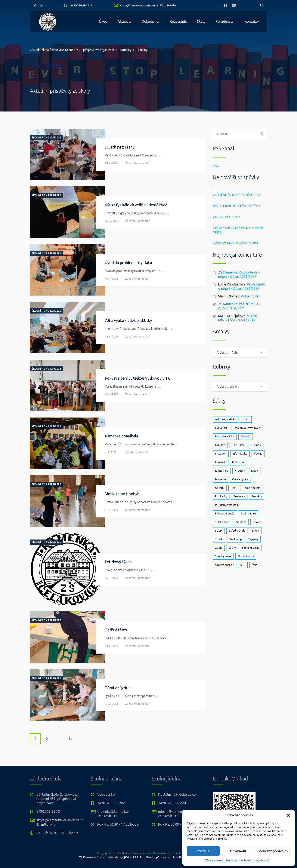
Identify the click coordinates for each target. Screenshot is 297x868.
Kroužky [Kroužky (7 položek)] (240, 471)
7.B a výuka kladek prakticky (128, 320)
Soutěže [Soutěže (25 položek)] (241, 522)
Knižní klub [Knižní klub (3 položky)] (222, 471)
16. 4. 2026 (111, 221)
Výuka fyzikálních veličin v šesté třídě (136, 205)
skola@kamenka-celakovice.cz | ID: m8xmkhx (148, 5)
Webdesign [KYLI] (120, 857)
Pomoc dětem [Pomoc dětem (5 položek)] (252, 488)
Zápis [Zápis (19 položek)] (219, 548)
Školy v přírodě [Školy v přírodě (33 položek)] (225, 565)
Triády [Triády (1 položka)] (219, 539)
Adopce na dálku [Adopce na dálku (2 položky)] (226, 419)
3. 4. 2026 (111, 452)
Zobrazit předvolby (274, 851)
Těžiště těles (116, 630)
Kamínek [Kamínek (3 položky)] (220, 462)
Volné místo (250, 296)
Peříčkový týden (118, 562)
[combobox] (240, 352)
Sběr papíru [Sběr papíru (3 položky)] (248, 513)
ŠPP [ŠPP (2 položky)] (243, 565)
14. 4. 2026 (111, 336)
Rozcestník (178, 21)
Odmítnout (238, 851)
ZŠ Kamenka (228, 272)
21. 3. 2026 (111, 510)
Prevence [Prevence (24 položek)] (239, 496)
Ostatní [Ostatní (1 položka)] (220, 488)
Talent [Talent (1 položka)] (255, 531)
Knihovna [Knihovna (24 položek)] (238, 462)
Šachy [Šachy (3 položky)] (232, 548)
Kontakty (252, 21)
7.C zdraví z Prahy (120, 147)
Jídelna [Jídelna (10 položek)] (258, 453)
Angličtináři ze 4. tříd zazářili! (236, 206)
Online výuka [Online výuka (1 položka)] (240, 479)
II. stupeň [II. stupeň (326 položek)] (221, 453)
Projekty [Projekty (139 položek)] (257, 496)
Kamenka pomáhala (121, 436)
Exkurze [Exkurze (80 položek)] (220, 445)
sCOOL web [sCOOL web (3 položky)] (222, 522)
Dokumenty (151, 21)
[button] (288, 815)
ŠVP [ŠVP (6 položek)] (254, 565)
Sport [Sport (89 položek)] (219, 531)
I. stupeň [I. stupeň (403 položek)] (256, 445)
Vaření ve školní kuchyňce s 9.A (236, 195)
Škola (201, 21)
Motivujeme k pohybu (123, 494)
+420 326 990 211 (81, 5)
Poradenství (225, 21)
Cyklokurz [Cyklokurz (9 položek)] (221, 428)
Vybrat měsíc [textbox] (228, 352)
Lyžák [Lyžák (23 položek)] (255, 471)
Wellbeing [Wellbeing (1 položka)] (236, 539)
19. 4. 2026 (111, 163)
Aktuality (125, 21)
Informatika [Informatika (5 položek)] (240, 453)
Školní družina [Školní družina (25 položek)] (251, 548)
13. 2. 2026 (111, 646)
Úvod (103, 21)
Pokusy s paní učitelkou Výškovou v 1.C (138, 378)
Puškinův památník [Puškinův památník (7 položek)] (227, 505)
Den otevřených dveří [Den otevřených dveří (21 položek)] (247, 428)
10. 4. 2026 (111, 394)
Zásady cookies (214, 860)
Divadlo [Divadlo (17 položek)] (246, 436)
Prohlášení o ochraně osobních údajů (248, 860)
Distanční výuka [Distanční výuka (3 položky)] (225, 436)
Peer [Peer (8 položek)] (234, 488)
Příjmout (203, 851)
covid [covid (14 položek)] (246, 419)
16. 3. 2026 (111, 578)
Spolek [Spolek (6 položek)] (257, 522)
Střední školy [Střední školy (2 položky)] (237, 531)
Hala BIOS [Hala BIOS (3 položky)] (238, 445)
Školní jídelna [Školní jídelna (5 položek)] (223, 556)
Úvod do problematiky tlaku (128, 263)
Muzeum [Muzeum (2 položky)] (220, 479)
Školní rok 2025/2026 (46, 138)
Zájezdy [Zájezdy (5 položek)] (253, 539)
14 (71, 739)
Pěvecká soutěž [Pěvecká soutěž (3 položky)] (225, 513)
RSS (216, 166)
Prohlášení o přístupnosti (156, 857)
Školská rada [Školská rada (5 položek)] (246, 556)
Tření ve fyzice (117, 688)
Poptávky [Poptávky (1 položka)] (221, 496)
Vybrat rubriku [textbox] (228, 386)
